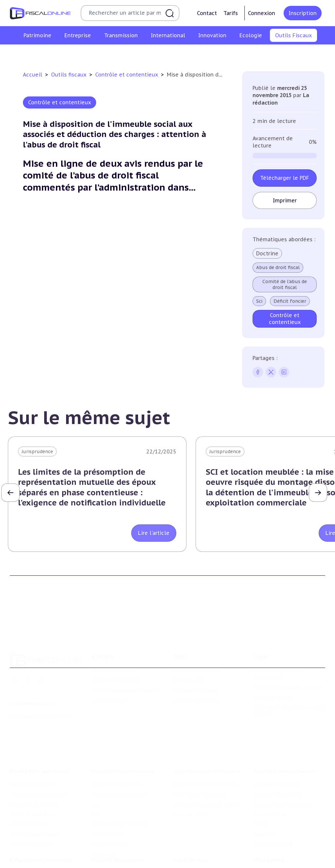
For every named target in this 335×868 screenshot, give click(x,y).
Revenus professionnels (118, 750)
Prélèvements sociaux (35, 790)
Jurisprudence (37, 451)
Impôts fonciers (28, 779)
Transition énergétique (117, 862)
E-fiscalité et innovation (41, 821)
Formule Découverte (196, 638)
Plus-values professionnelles (206, 740)
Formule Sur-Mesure (196, 668)
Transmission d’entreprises (207, 726)
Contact (207, 13)
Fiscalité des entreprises (123, 726)
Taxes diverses (107, 790)
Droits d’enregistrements (120, 779)
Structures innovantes (35, 852)
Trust (261, 779)
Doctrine (267, 253)
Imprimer (285, 200)
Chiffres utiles (97, 54)
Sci (259, 301)
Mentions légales (273, 665)
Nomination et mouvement (286, 835)
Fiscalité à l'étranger (277, 750)
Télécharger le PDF (285, 178)
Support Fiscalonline (115, 648)
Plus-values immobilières (39, 750)
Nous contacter (109, 668)
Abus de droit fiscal (278, 267)
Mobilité (264, 790)
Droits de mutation (32, 770)
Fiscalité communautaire (283, 760)
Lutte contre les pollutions (123, 835)
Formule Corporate (195, 657)
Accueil (33, 75)
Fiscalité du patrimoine (39, 726)
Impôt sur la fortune (34, 760)
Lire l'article (154, 533)
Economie (265, 865)
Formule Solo (188, 648)
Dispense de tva (191, 770)
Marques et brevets (32, 862)
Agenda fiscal (136, 54)
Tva (95, 760)
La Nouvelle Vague (53, 683)
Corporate (103, 809)
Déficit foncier (290, 301)
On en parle (269, 821)
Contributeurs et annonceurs (125, 657)
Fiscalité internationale (284, 726)
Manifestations (272, 855)
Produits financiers (31, 799)
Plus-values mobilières (199, 750)
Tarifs (231, 13)
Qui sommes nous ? (114, 638)
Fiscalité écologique (117, 821)
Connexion (262, 13)
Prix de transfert (273, 799)
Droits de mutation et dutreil (207, 760)
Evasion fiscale (271, 770)
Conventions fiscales (277, 740)
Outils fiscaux (70, 75)
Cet (95, 770)
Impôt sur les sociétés (117, 740)
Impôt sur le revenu (33, 740)
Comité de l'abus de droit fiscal (285, 284)
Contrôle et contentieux (227, 54)
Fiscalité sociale (109, 799)
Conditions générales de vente (288, 655)
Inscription (303, 13)
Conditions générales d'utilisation (278, 641)
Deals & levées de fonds (282, 845)
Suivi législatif (175, 54)
